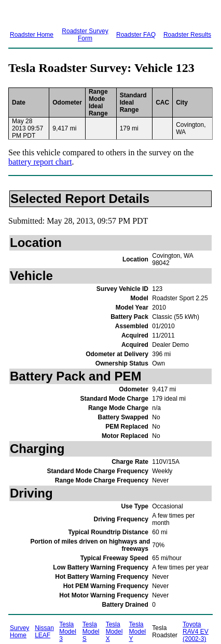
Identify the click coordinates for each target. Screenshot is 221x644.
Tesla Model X (114, 632)
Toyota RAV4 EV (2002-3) (196, 632)
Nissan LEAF (44, 632)
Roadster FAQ (136, 35)
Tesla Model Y (138, 632)
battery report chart (40, 162)
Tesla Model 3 (68, 632)
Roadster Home (32, 35)
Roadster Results (187, 35)
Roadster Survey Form (85, 35)
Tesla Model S (91, 632)
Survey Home (19, 632)
